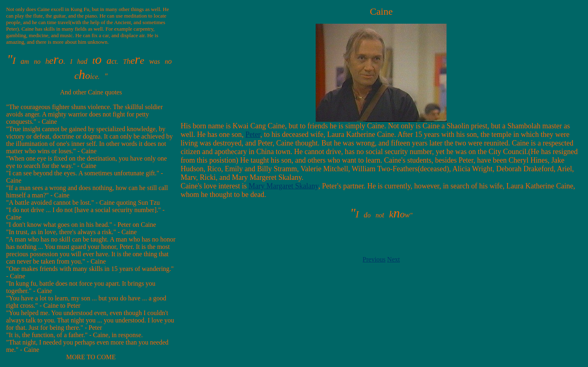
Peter (253, 134)
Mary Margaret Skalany (283, 186)
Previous (374, 259)
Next (394, 259)
